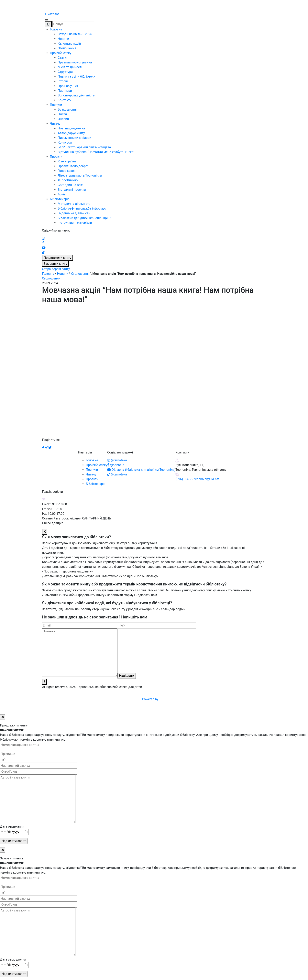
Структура (65, 72)
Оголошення (67, 48)
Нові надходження (71, 128)
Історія (63, 81)
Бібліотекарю (60, 199)
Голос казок (67, 171)
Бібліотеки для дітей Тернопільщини (85, 218)
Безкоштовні (67, 109)
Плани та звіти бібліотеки (77, 76)
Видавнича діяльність (74, 213)
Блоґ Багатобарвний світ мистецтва (84, 147)
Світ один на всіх (70, 185)
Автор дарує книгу (71, 133)
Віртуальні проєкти (72, 190)
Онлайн (63, 119)
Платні (63, 114)
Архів (62, 194)
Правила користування (75, 62)
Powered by (180, 699)
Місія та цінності (70, 67)
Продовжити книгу (57, 258)
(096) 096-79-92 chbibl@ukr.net (197, 479)
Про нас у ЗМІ (68, 86)
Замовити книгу (55, 264)
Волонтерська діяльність (76, 95)
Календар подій (69, 44)
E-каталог (52, 14)
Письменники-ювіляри (74, 138)
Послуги (56, 105)
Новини (63, 39)
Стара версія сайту (56, 269)
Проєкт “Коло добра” (73, 166)
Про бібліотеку (61, 53)
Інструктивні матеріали (75, 223)
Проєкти (56, 157)
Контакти (65, 100)
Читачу (55, 124)
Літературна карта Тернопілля (80, 175)
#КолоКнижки (68, 180)
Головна (56, 29)
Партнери (65, 91)
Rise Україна (67, 161)
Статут (63, 58)
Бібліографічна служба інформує (82, 208)
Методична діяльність (74, 204)
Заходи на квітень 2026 (75, 34)
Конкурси (65, 142)
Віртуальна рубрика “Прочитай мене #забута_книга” (96, 152)
